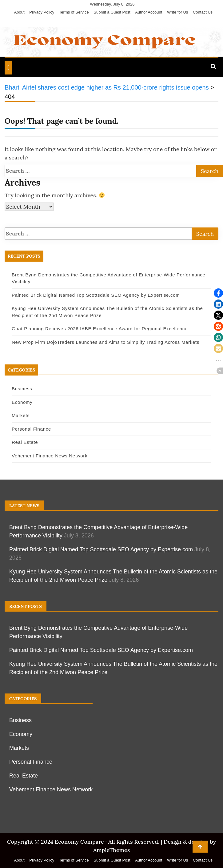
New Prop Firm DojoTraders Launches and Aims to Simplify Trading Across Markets (106, 342)
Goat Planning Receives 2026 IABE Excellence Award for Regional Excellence (100, 329)
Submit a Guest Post (112, 12)
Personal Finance (31, 429)
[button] (218, 293)
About (19, 12)
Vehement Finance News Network (50, 456)
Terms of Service (74, 12)
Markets (21, 415)
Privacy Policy (42, 12)
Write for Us (177, 12)
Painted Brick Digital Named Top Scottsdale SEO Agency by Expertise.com (96, 295)
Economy (22, 402)
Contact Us (203, 12)
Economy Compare (79, 842)
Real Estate (25, 442)
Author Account (149, 12)
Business (22, 389)
